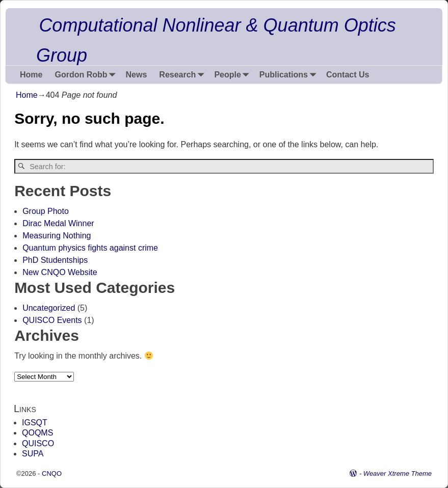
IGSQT (35, 423)
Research (183, 75)
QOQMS (37, 433)
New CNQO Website (60, 272)
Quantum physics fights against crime (90, 248)
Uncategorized (49, 308)
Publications (290, 75)
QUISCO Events (52, 320)
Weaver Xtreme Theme (398, 473)
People (233, 75)
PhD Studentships (55, 260)
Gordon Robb (87, 75)
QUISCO (38, 443)
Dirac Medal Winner (58, 223)
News (137, 75)
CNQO (52, 473)
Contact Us (348, 75)
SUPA (33, 454)
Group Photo (46, 211)
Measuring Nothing (57, 236)
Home (31, 75)
